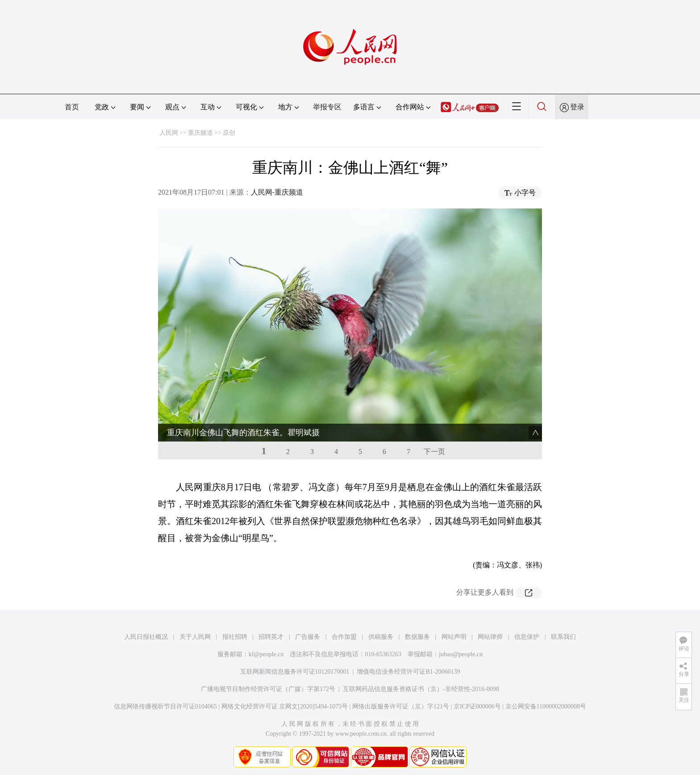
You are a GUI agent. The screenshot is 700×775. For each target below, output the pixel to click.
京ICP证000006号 (477, 706)
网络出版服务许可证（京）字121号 (401, 706)
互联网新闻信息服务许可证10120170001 (295, 672)
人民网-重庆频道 (277, 192)
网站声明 (454, 637)
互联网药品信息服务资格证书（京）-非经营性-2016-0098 (421, 689)
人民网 (169, 133)
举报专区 (327, 107)
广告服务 (308, 637)
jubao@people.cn (461, 654)
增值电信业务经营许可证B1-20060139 (408, 672)
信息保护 (527, 637)
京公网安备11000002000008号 (546, 706)
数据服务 (417, 637)
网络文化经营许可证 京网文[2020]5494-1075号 (285, 706)
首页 (72, 107)
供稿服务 (381, 637)
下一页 (434, 452)
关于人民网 (195, 637)
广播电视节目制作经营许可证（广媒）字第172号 (268, 689)
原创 (229, 133)
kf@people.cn (266, 654)
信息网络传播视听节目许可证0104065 (165, 706)
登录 (577, 107)
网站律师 (490, 637)
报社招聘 (235, 637)
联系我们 (563, 637)
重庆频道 (200, 133)
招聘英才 (271, 637)
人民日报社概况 (146, 637)
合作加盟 (344, 637)
